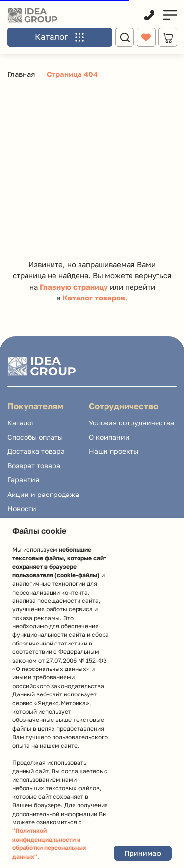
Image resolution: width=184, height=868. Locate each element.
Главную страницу (74, 287)
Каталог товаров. (95, 298)
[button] (60, 39)
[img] (170, 15)
